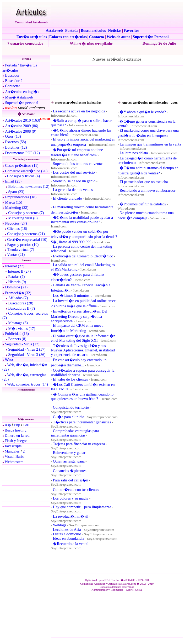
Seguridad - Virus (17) (22, 344)
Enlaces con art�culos (68, 37)
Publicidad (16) (17, 334)
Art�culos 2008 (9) (21, 131)
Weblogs (60, 525)
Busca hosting (16, 430)
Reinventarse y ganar (69, 453)
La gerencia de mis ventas (73, 190)
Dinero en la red (17, 435)
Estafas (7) (16, 277)
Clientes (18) (17, 228)
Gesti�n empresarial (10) (27, 240)
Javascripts (13, 446)
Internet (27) (15, 266)
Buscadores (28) (21, 303)
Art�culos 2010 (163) (23, 120)
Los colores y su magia (71, 498)
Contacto (97, 37)
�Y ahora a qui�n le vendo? (143, 112)
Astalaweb (54, 30)
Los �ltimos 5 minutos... (73, 295)
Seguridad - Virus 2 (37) (27, 349)
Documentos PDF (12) (22, 153)
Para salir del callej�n (70, 480)
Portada (72, 30)
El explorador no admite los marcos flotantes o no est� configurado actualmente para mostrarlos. (26, 404)
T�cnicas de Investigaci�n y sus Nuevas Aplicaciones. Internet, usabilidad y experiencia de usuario (83, 350)
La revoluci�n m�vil (71, 516)
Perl (26, 425)
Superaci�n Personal (151, 37)
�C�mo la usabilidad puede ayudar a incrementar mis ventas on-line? (82, 220)
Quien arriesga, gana (69, 461)
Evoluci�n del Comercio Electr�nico (83, 256)
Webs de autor (118, 37)
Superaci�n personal (22, 103)
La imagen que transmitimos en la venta (150, 144)
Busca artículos (93, 30)
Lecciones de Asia (67, 529)
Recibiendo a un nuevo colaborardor (147, 190)
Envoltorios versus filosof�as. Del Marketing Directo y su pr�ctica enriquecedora (79, 316)
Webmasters (14, 462)
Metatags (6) (18, 323)
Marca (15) (14, 202)
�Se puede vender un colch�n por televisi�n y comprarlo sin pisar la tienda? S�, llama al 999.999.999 (84, 237)
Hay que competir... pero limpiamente (82, 507)
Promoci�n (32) (18, 293)
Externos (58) (15, 142)
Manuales (12, 451)
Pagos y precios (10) (23, 245)
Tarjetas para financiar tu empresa (79, 444)
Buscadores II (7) (21, 308)
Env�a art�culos (32, 37)
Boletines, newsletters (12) (29, 186)
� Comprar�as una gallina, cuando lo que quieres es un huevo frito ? (82, 396)
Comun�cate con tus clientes (76, 490)
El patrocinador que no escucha (144, 182)
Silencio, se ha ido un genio (74, 181)
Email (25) (13, 181)
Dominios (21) (16, 287)
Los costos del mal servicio (74, 172)
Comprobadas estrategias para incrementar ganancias (75, 433)
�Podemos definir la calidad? (143, 204)
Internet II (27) (19, 271)
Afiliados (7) (18, 298)
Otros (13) (13, 136)
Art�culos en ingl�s (22, 92)
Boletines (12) (16, 147)
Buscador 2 (14, 81)
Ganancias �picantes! (70, 471)
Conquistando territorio (71, 407)
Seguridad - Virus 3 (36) (27, 355)
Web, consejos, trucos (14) (28, 384)
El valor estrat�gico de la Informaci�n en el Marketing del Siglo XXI (83, 338)
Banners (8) (17, 339)
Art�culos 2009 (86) (22, 126)
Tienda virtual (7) (21, 250)
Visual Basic (14, 456)
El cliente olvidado (67, 198)
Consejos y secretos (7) (26, 213)
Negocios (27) (16, 223)
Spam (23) (16, 192)
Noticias (115, 30)
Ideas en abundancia (69, 538)
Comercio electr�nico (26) (26, 171)
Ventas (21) (16, 255)
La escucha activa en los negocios (79, 111)
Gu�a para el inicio (69, 417)
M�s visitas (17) (22, 329)
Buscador (12, 75)
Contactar (12, 86)
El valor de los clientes (70, 379)
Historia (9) (17, 282)
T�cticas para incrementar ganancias (82, 422)
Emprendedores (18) (21, 197)
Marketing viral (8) (23, 218)
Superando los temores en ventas (78, 164)
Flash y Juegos (16, 441)
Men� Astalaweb (19, 97)
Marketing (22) (17, 207)
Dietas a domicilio (67, 534)
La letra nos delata (134, 153)
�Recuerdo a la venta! (71, 544)
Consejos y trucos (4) (23, 176)
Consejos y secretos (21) (26, 234)
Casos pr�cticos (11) (22, 165)
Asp (8, 425)
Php (17, 425)
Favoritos (131, 30)
